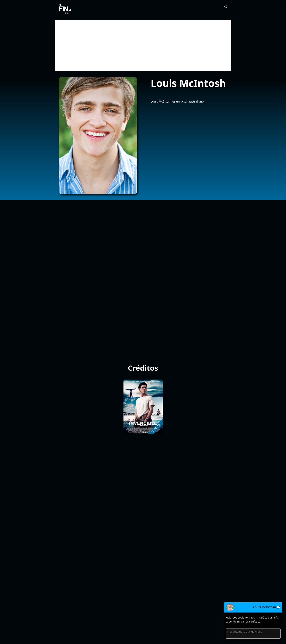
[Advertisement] (143, 46)
